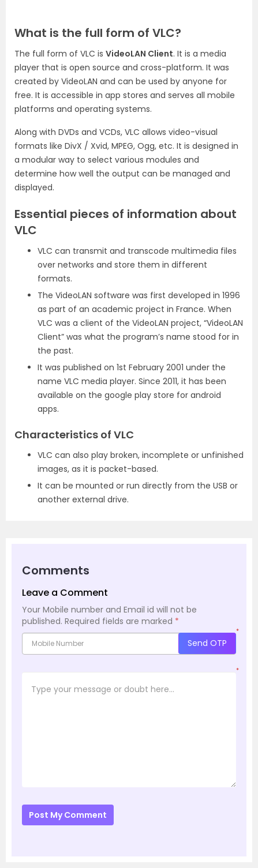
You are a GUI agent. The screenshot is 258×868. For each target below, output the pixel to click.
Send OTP (207, 643)
